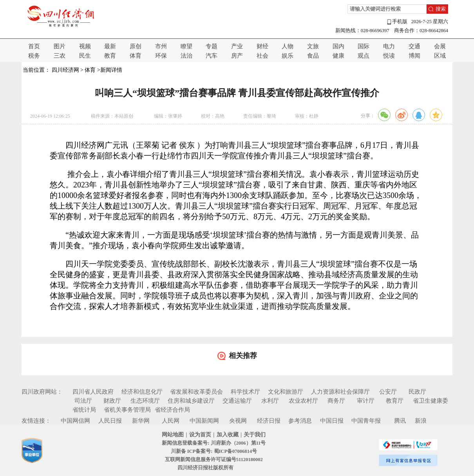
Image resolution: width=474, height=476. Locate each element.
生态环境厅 (145, 401)
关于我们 (255, 435)
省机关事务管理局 (127, 410)
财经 (262, 46)
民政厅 (417, 392)
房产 (237, 56)
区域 (440, 56)
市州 (161, 46)
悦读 (389, 56)
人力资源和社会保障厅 (340, 392)
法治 (186, 56)
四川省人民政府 (93, 392)
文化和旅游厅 (286, 392)
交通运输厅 (237, 401)
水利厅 (270, 401)
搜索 (441, 9)
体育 (136, 56)
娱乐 (288, 56)
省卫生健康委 (431, 401)
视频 (85, 46)
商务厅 (336, 401)
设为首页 (200, 435)
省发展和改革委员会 (196, 392)
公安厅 (388, 392)
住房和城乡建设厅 (191, 401)
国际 (364, 46)
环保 (161, 56)
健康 (338, 56)
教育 (110, 56)
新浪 (421, 421)
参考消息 (300, 421)
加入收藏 (228, 435)
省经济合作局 (172, 410)
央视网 (238, 421)
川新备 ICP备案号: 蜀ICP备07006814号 (214, 451)
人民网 (171, 421)
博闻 (414, 56)
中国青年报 (366, 421)
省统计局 (84, 410)
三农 (60, 56)
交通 (414, 46)
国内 (338, 46)
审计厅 (366, 401)
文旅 (313, 46)
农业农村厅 (303, 401)
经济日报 (269, 421)
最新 (110, 46)
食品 (313, 56)
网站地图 (173, 435)
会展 (440, 46)
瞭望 (186, 46)
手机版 (397, 22)
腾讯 (400, 421)
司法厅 (83, 401)
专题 (212, 46)
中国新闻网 (204, 421)
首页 (34, 46)
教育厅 (395, 401)
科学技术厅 (245, 392)
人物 (288, 46)
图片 (60, 46)
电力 (389, 46)
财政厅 (112, 401)
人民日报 (110, 421)
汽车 (212, 56)
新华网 (141, 421)
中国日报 (332, 421)
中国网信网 (75, 421)
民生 (85, 56)
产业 (237, 46)
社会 (262, 56)
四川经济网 (65, 70)
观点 (364, 56)
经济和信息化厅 (142, 392)
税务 (34, 56)
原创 (136, 46)
